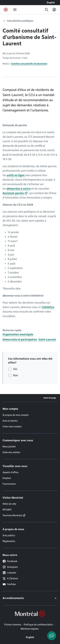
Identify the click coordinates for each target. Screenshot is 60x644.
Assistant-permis (13, 193)
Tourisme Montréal (12, 515)
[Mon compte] (54, 10)
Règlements (9, 541)
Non (16, 375)
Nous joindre (9, 447)
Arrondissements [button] (13, 598)
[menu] (15, 10)
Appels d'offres (11, 472)
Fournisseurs (9, 484)
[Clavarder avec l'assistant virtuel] (52, 636)
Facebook (10, 561)
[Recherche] (47, 10)
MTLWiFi (7, 510)
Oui (15, 369)
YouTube (9, 584)
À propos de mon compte (16, 415)
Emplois (7, 478)
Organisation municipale (18, 334)
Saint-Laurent (47, 340)
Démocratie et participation (20, 340)
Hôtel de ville (9, 504)
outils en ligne (16, 175)
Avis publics (9, 535)
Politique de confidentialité (38, 625)
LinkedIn (9, 573)
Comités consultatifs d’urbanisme (29, 64)
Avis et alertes (10, 421)
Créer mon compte (12, 427)
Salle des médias (11, 452)
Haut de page (50, 398)
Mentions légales (30, 629)
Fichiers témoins (13, 625)
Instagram (10, 567)
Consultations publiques (20, 21)
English (51, 3)
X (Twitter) (10, 579)
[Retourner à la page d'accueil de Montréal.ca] (6, 10)
